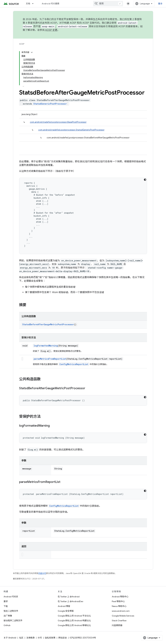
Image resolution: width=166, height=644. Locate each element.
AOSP (22, 44)
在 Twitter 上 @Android (69, 597)
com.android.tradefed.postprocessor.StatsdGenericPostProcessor (71, 130)
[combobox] (108, 4)
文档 (28, 4)
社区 (21, 638)
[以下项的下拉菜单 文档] (34, 4)
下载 (6, 606)
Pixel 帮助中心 (118, 601)
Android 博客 (64, 606)
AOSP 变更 (51, 30)
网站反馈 (63, 638)
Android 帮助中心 (120, 597)
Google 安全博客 (66, 611)
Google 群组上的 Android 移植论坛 (74, 625)
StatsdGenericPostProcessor (50, 104)
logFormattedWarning (46, 346)
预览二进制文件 (11, 611)
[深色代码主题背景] (145, 180)
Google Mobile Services (123, 616)
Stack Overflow (119, 621)
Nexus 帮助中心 (119, 606)
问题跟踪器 (117, 625)
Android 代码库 (11, 597)
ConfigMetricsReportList (74, 364)
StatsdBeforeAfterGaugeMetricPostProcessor (48, 324)
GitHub (7, 625)
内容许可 (42, 573)
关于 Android (10, 638)
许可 (40, 638)
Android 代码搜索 (51, 4)
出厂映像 (8, 616)
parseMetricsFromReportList (50, 359)
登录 (160, 4)
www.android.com (121, 611)
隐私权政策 (50, 638)
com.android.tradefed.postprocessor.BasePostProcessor (58, 122)
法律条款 (31, 638)
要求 (6, 601)
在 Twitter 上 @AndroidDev (71, 601)
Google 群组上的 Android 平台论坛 (74, 616)
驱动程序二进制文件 (13, 621)
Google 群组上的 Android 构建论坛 (74, 621)
